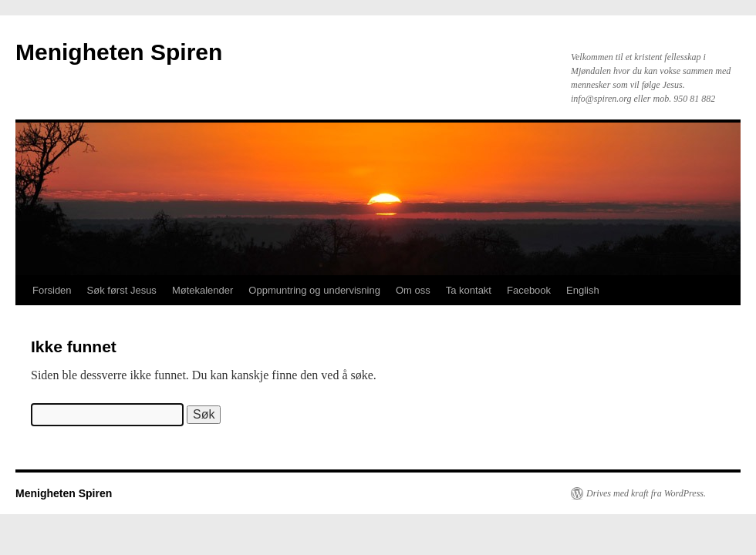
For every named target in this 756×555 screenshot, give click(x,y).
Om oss (413, 290)
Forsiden (52, 290)
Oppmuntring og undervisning (314, 290)
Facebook (529, 290)
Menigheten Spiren (119, 52)
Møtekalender (202, 290)
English (583, 290)
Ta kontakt (469, 290)
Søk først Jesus (122, 290)
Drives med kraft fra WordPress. (646, 493)
